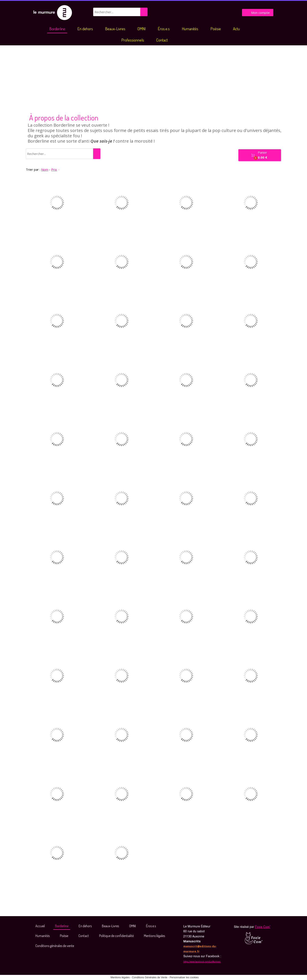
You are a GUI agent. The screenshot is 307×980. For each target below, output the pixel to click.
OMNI (142, 29)
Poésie (216, 29)
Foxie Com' (263, 927)
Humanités (190, 29)
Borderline (57, 29)
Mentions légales (154, 936)
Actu (236, 29)
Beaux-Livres (115, 29)
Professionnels (133, 40)
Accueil (40, 926)
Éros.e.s (164, 29)
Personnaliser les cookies (184, 977)
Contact (162, 40)
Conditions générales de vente (55, 946)
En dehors (85, 29)
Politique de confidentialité (116, 936)
